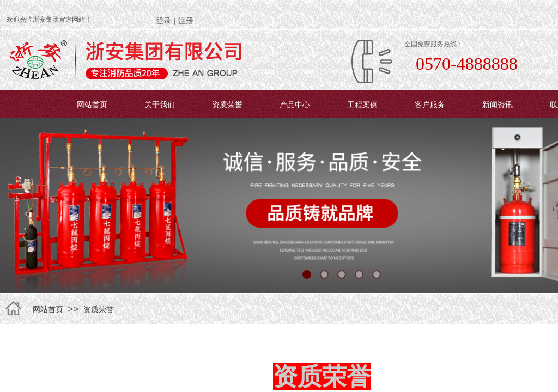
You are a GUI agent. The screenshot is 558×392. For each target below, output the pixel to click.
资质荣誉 (227, 105)
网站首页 (92, 105)
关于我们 (160, 105)
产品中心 (295, 105)
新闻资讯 (498, 105)
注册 (186, 21)
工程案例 (362, 105)
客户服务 (430, 105)
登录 (163, 21)
